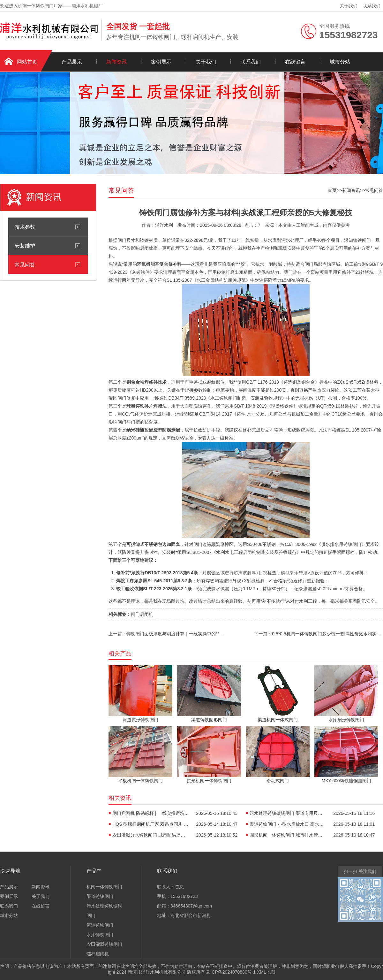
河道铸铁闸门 (100, 925)
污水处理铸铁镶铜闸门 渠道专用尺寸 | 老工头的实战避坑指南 (288, 813)
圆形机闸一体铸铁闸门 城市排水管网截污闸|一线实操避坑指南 (288, 835)
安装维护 (25, 246)
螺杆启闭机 (98, 954)
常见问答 (25, 264)
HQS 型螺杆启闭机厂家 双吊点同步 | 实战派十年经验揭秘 (151, 824)
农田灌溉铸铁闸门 (104, 944)
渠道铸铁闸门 (100, 896)
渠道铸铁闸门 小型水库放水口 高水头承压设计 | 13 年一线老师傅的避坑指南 (288, 824)
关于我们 (349, 6)
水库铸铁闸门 (100, 935)
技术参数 (25, 227)
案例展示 (161, 62)
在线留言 (295, 62)
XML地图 (266, 972)
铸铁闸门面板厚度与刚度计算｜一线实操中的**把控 (176, 634)
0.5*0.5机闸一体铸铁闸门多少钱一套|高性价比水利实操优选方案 (327, 634)
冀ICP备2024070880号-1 (231, 972)
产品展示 (72, 62)
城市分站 (340, 62)
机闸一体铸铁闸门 (104, 887)
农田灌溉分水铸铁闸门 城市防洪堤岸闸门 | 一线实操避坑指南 (151, 835)
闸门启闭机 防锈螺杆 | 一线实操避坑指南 (151, 813)
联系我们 (372, 6)
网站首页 (27, 62)
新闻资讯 (116, 62)
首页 (332, 190)
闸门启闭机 (142, 614)
